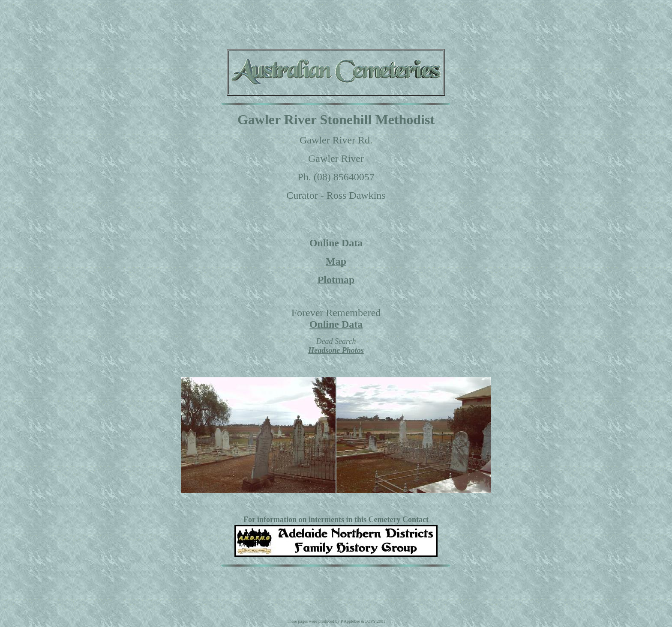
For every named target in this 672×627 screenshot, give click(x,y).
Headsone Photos (336, 350)
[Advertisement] (336, 23)
